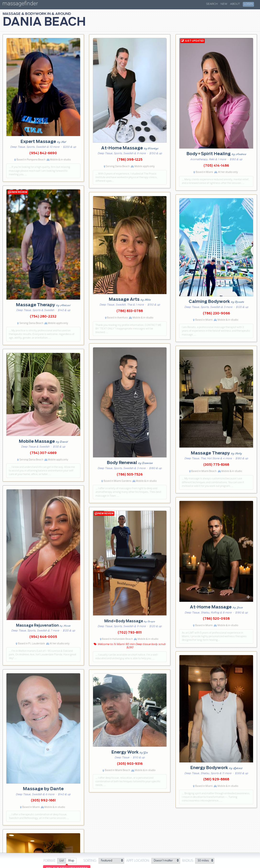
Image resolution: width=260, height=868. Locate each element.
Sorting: (90, 861)
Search (212, 4)
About (235, 4)
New (224, 4)
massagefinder (20, 4)
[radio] (61, 861)
